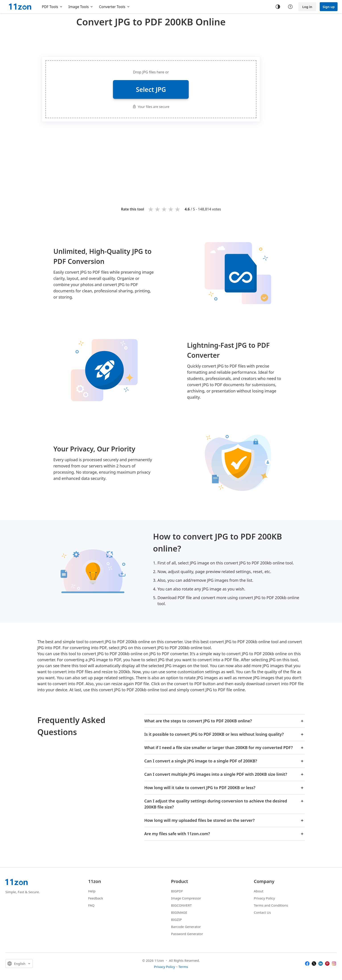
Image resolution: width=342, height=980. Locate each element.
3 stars (164, 209)
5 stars (178, 209)
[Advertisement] (151, 41)
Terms (183, 967)
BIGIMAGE (179, 912)
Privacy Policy (264, 898)
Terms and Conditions (271, 905)
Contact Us (262, 912)
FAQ (91, 905)
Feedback (96, 898)
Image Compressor (186, 898)
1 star (151, 209)
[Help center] (290, 7)
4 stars (171, 209)
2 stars (158, 209)
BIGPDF (177, 891)
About (259, 891)
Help (92, 891)
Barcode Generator (186, 927)
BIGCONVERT (181, 905)
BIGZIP (177, 919)
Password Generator (187, 934)
